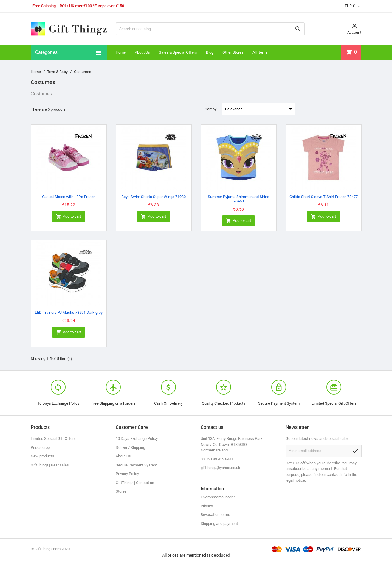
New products (42, 456)
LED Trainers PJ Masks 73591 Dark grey (69, 312)
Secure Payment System (136, 465)
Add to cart (69, 217)
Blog (210, 52)
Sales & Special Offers (178, 52)
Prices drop (40, 447)
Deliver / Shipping (130, 447)
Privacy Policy (127, 474)
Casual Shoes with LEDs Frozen (69, 197)
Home (121, 52)
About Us (142, 52)
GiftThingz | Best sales (50, 465)
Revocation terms (215, 515)
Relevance (259, 109)
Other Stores (233, 52)
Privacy (207, 506)
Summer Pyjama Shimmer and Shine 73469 (238, 199)
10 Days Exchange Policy (137, 439)
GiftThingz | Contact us (135, 483)
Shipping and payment (219, 524)
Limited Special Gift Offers (53, 439)
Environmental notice (218, 497)
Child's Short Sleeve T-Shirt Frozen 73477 (324, 197)
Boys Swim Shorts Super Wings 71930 (154, 197)
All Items (260, 52)
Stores (121, 491)
